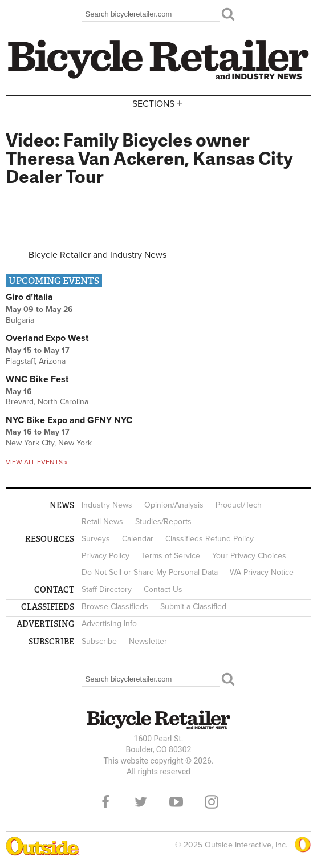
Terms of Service (171, 556)
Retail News (102, 522)
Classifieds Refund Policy (210, 539)
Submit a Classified (193, 607)
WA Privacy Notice (262, 572)
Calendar (138, 539)
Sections (158, 104)
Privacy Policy (105, 556)
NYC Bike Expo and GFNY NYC (69, 420)
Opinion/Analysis (174, 505)
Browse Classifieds (115, 607)
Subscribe (99, 641)
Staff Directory (107, 589)
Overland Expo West (47, 338)
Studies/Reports (163, 522)
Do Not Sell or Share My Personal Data (150, 572)
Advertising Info (109, 624)
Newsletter (148, 641)
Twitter (141, 802)
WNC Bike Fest (37, 379)
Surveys (96, 539)
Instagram (212, 802)
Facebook (105, 802)
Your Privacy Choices (249, 556)
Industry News (107, 505)
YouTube (176, 802)
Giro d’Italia (29, 297)
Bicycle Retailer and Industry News (97, 255)
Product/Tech (239, 505)
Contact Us (163, 589)
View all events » (36, 462)
